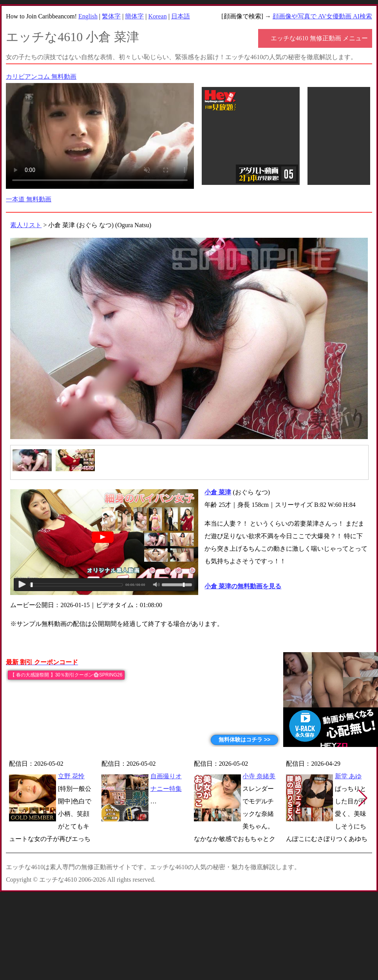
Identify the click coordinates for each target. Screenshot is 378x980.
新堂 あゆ (348, 776)
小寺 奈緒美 (259, 776)
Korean (158, 16)
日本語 (181, 16)
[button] (363, 798)
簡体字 (134, 16)
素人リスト (26, 225)
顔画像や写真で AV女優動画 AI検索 (322, 16)
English (88, 16)
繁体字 (111, 16)
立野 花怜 (71, 776)
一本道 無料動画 (29, 199)
